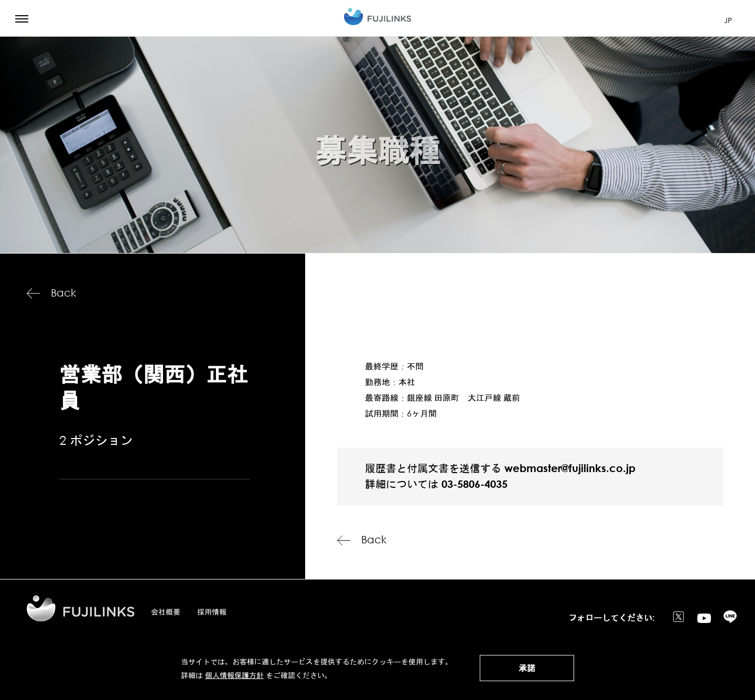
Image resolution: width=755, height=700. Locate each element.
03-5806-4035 (474, 484)
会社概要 (166, 612)
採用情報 (212, 612)
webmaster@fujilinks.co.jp (570, 468)
